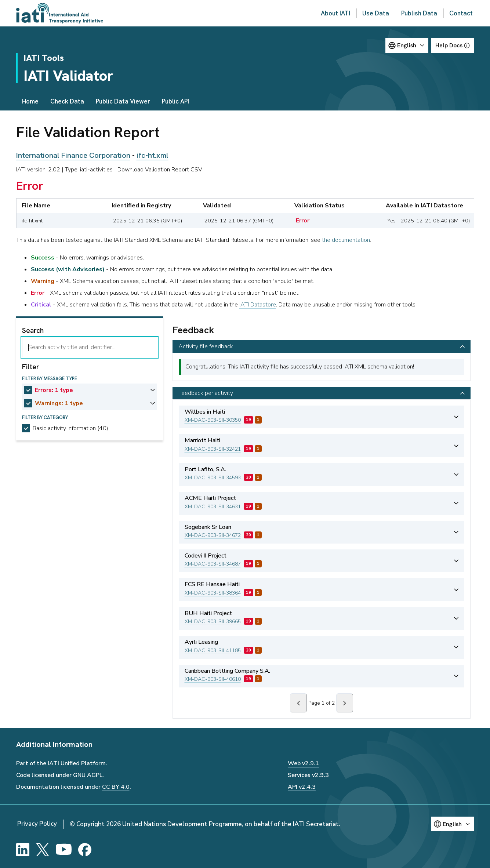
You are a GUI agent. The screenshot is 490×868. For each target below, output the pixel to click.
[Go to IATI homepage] (60, 13)
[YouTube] (64, 850)
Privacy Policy (37, 824)
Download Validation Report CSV (160, 170)
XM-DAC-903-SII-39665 (213, 622)
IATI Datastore (258, 305)
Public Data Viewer (123, 101)
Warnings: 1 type (59, 403)
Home (30, 101)
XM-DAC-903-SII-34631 (213, 507)
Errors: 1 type (54, 390)
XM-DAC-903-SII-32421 (213, 449)
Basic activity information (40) (70, 428)
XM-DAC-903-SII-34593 (213, 478)
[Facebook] (85, 850)
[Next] (345, 703)
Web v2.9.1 (303, 763)
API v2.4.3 (302, 787)
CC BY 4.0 (116, 787)
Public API (175, 101)
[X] (43, 850)
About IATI (335, 13)
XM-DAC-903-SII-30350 (213, 420)
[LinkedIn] (23, 850)
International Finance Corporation (73, 155)
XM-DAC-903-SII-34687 (213, 564)
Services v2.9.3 (308, 775)
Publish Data (419, 13)
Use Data (376, 13)
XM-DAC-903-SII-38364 (213, 593)
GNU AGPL (88, 775)
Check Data (67, 101)
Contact (461, 13)
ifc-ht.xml (153, 155)
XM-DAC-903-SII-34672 (213, 535)
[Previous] (298, 703)
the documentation (346, 240)
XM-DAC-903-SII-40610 (213, 679)
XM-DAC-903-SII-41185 (213, 651)
